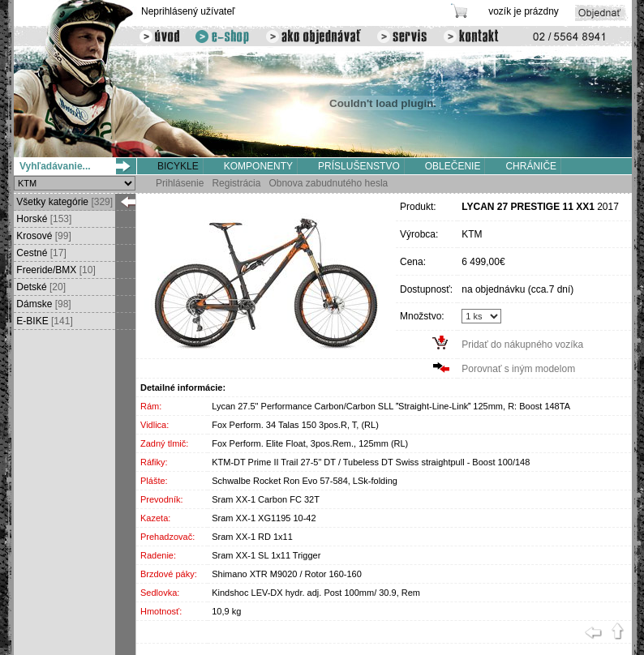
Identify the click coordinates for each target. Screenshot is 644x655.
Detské (40, 287)
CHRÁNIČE (531, 166)
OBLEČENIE (453, 166)
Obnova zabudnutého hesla (328, 183)
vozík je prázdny (524, 11)
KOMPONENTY (258, 166)
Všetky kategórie (63, 202)
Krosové (43, 236)
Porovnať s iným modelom (518, 369)
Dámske (43, 304)
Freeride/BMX (55, 270)
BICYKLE (178, 166)
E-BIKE (43, 321)
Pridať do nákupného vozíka (522, 345)
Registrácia (236, 183)
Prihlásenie (180, 183)
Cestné (40, 253)
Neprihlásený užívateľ (188, 11)
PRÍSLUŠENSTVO (359, 166)
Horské (43, 219)
